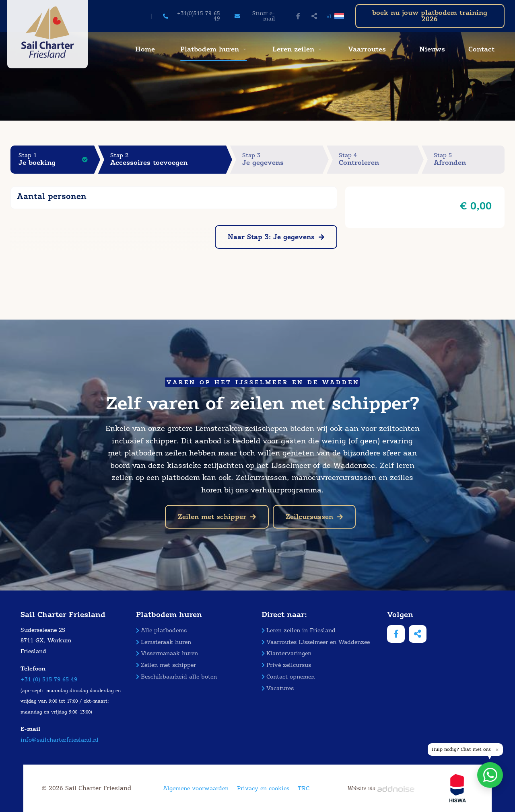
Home (145, 49)
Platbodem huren (210, 49)
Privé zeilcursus (286, 665)
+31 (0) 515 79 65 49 (49, 680)
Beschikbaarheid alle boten (176, 677)
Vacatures (278, 688)
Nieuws (432, 49)
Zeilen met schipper (217, 517)
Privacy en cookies (263, 788)
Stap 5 (469, 159)
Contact (481, 49)
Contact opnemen (288, 677)
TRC (304, 788)
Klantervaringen (286, 653)
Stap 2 (168, 159)
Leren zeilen (293, 49)
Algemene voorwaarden (196, 788)
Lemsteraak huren (164, 642)
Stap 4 (378, 159)
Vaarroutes (367, 49)
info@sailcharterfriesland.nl (60, 740)
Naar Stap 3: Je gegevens (276, 237)
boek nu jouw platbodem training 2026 (430, 16)
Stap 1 (56, 159)
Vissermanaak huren (167, 653)
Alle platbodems (161, 631)
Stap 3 (282, 159)
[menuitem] (144, 49)
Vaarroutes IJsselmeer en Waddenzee (316, 642)
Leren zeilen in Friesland (299, 631)
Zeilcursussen (314, 517)
